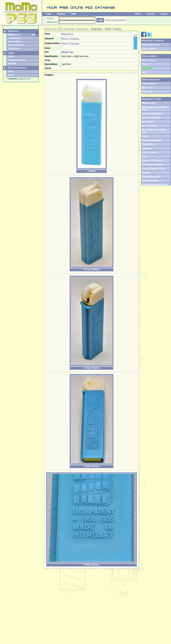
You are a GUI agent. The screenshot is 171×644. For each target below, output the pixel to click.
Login (48, 14)
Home (138, 14)
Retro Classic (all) (151, 45)
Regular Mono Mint (152, 177)
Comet (145, 136)
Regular (146, 173)
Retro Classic (113, 29)
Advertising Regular (152, 114)
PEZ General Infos (17, 68)
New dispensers (16, 45)
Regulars (97, 29)
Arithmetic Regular (151, 118)
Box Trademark (150, 126)
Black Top (147, 88)
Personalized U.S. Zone (154, 169)
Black (145, 64)
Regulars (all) (149, 103)
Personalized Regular (153, 165)
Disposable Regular (152, 140)
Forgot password (16, 60)
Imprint (164, 14)
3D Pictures (14, 49)
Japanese (147, 148)
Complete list (14, 38)
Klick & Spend (149, 152)
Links (11, 71)
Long (145, 156)
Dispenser (13, 31)
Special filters (15, 42)
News (74, 14)
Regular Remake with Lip (155, 185)
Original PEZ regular (152, 160)
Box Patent (148, 122)
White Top (147, 92)
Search (11, 35)
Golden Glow (149, 144)
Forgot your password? (116, 20)
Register (61, 14)
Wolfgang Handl (24, 79)
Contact (151, 14)
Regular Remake (150, 181)
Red (144, 72)
